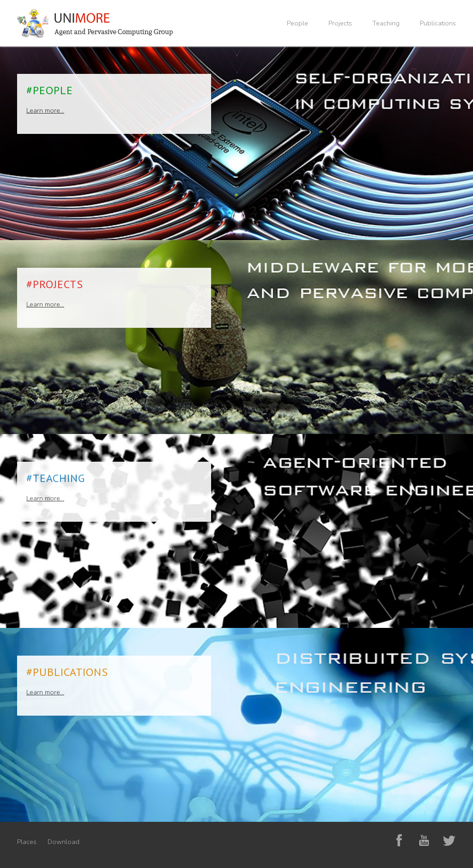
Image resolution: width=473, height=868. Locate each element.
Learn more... (45, 110)
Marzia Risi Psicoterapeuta (130, 842)
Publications (438, 23)
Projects (340, 23)
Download (64, 842)
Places (27, 842)
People (297, 23)
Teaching (386, 23)
